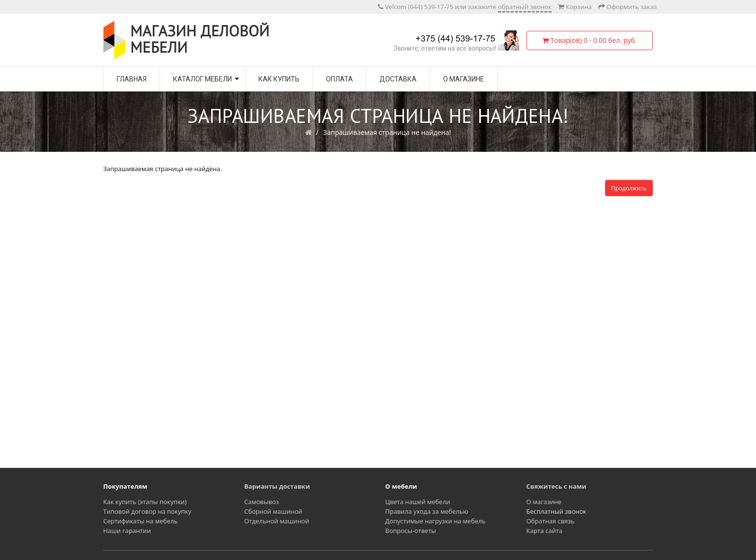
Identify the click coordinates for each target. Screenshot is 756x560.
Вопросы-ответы (411, 531)
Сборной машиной (273, 511)
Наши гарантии (127, 531)
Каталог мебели (202, 79)
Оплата (339, 79)
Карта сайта (545, 531)
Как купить (279, 79)
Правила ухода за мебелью (427, 511)
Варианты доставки (277, 486)
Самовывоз (262, 502)
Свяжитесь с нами (557, 486)
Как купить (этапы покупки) (145, 502)
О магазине (464, 79)
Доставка (398, 79)
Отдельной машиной (277, 521)
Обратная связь (551, 521)
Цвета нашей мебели (418, 502)
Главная (132, 79)
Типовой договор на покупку (147, 511)
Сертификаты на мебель (141, 521)
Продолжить (629, 188)
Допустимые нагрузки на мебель (435, 521)
